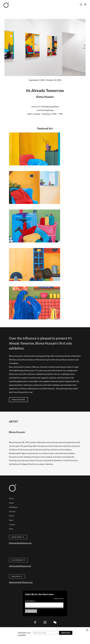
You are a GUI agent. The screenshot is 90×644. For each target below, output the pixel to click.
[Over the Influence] (13, 485)
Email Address (31, 601)
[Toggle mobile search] (81, 5)
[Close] (87, 630)
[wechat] (55, 622)
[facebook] (35, 622)
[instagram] (45, 622)
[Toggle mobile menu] (85, 5)
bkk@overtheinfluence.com (21, 582)
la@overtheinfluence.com (20, 566)
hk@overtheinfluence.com (20, 543)
